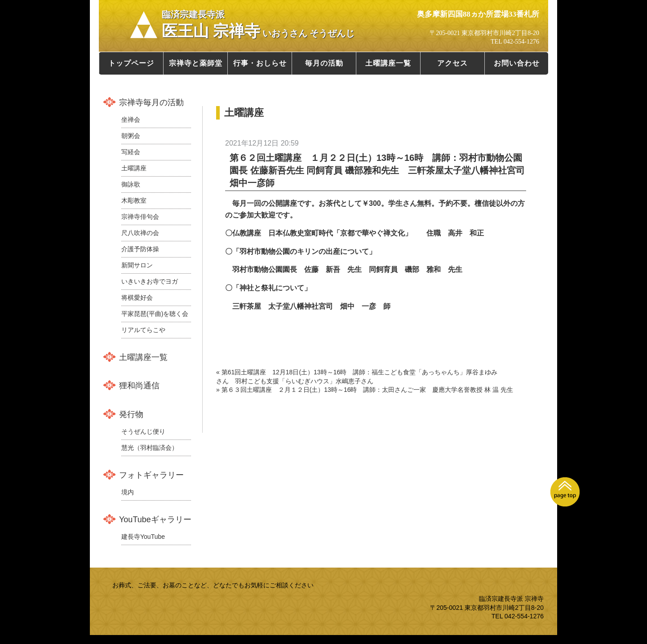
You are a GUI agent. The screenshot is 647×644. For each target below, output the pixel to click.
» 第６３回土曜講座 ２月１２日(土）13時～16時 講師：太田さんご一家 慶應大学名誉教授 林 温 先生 (365, 390)
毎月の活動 (324, 63)
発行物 (131, 414)
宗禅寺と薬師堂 (196, 63)
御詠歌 (131, 184)
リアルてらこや (143, 330)
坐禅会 (131, 120)
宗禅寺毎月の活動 (151, 102)
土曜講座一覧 (388, 63)
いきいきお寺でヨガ (150, 281)
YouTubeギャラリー (155, 520)
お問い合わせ (517, 63)
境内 (128, 492)
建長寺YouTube (143, 537)
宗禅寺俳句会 (140, 217)
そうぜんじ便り (143, 431)
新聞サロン (137, 265)
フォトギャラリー (151, 475)
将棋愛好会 (137, 298)
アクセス (452, 63)
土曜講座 (134, 168)
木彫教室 (134, 200)
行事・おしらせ (260, 63)
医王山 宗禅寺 (258, 25)
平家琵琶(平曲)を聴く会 (155, 314)
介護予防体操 (140, 249)
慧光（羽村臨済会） (150, 448)
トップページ (131, 63)
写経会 (131, 152)
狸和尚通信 (139, 386)
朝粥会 (131, 136)
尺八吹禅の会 (140, 233)
